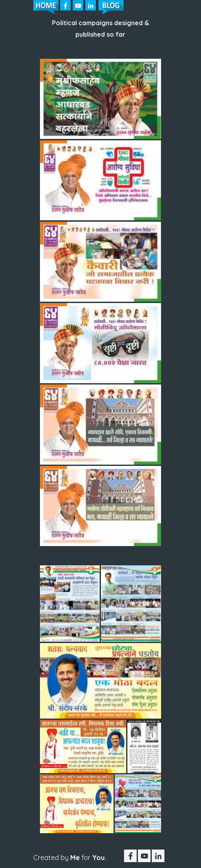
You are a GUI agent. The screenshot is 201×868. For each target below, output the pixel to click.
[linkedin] (91, 5)
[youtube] (78, 5)
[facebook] (65, 5)
